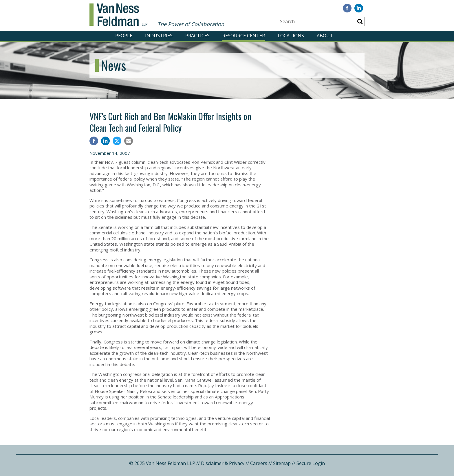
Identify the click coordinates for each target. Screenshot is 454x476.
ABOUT (325, 36)
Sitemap (282, 463)
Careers (259, 463)
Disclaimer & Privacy (223, 463)
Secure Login (311, 463)
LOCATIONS (291, 36)
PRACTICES (197, 36)
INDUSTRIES (159, 36)
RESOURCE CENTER (244, 36)
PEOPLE (124, 36)
